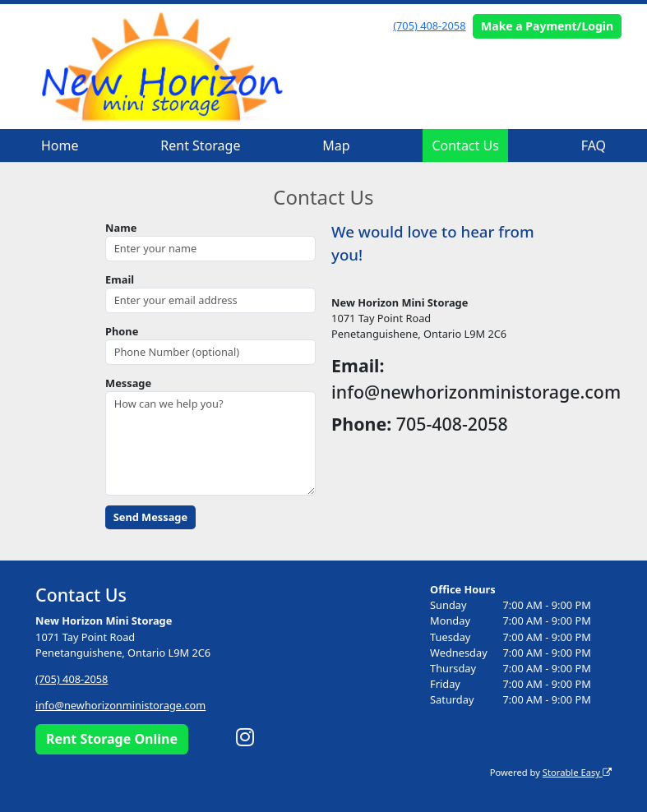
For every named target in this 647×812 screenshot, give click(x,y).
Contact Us (465, 145)
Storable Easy (577, 772)
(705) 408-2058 (429, 25)
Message (128, 383)
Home (60, 145)
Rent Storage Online (112, 739)
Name (121, 228)
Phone (122, 331)
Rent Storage (200, 145)
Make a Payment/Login (547, 26)
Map (336, 145)
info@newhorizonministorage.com (120, 705)
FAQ (594, 145)
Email (120, 279)
